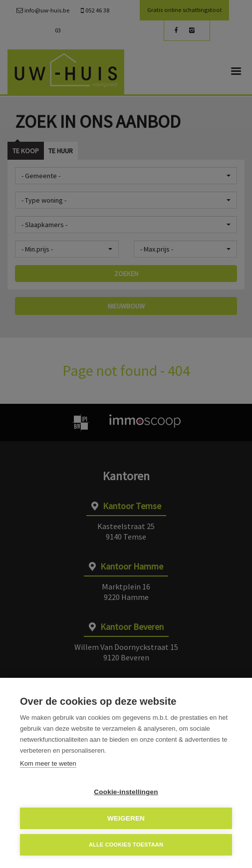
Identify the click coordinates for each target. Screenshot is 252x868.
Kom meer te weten (48, 763)
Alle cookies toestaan (126, 845)
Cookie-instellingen (126, 792)
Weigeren (126, 818)
